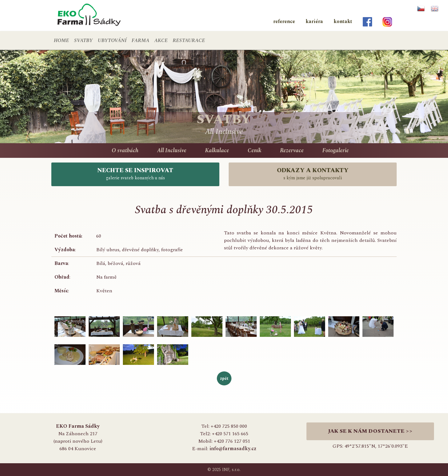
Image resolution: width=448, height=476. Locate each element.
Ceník (254, 151)
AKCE (161, 40)
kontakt (343, 21)
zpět (224, 378)
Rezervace (292, 151)
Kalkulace (217, 151)
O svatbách (125, 151)
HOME (61, 40)
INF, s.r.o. (231, 470)
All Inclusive (172, 151)
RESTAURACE (189, 40)
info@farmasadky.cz (233, 449)
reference (284, 21)
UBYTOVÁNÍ (112, 40)
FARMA (140, 40)
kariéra (314, 21)
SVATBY (83, 40)
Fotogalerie (336, 151)
